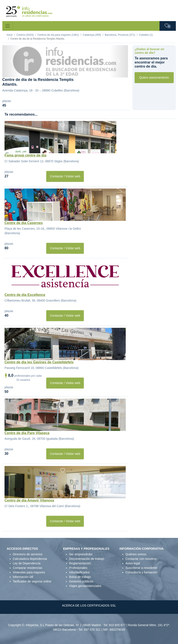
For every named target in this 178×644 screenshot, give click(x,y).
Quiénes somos (136, 554)
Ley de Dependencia (27, 563)
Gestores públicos (81, 581)
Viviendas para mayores (29, 572)
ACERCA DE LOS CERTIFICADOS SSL (89, 605)
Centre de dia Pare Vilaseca (27, 433)
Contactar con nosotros (141, 559)
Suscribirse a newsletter (142, 568)
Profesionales (78, 568)
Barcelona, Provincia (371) (120, 35)
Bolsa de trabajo (80, 577)
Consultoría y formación (141, 572)
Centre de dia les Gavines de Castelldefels (39, 362)
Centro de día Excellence (25, 295)
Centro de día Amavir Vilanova (29, 500)
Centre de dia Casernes (24, 223)
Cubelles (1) (146, 35)
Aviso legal (133, 563)
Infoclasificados (80, 572)
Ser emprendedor (81, 554)
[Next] (119, 61)
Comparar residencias (28, 568)
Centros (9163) (25, 35)
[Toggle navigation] (8, 26)
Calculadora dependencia (30, 559)
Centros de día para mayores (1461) (58, 35)
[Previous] (12, 61)
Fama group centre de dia (25, 155)
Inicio (10, 35)
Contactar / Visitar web (65, 176)
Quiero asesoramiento (154, 77)
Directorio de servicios (28, 554)
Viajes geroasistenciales (85, 586)
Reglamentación (80, 563)
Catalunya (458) (92, 35)
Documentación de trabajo (87, 559)
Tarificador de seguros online (32, 581)
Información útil (23, 577)
